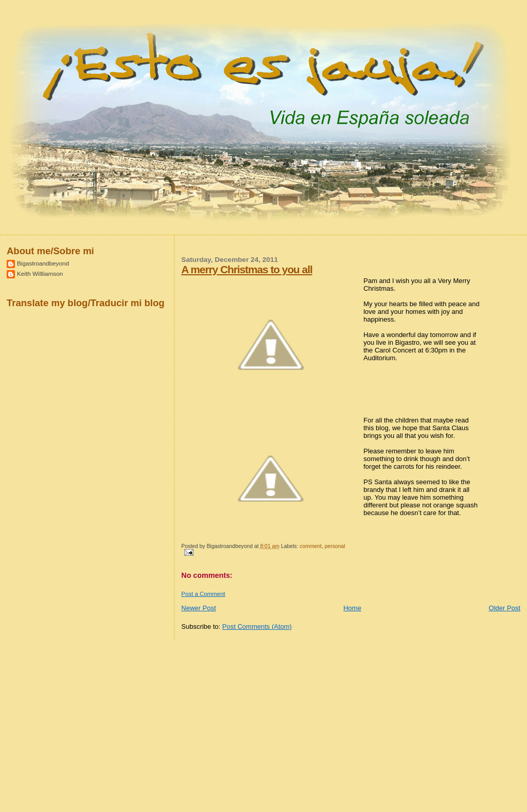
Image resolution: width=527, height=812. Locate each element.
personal (335, 546)
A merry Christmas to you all (247, 269)
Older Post (505, 608)
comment (311, 546)
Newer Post (198, 608)
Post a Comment (203, 594)
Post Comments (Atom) (257, 626)
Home (352, 608)
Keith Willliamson (40, 273)
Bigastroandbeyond (43, 263)
